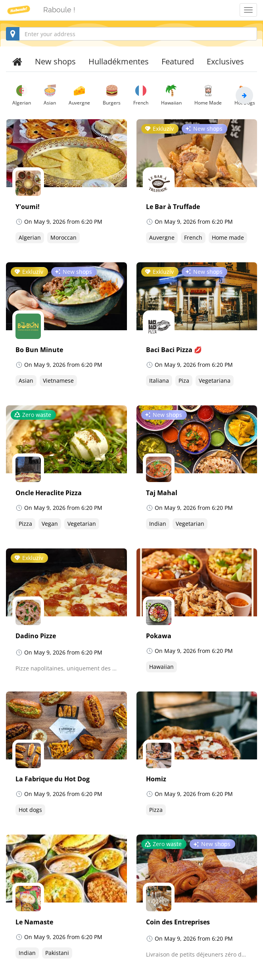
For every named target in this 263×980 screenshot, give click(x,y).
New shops (55, 61)
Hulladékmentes (119, 61)
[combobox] (131, 34)
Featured (178, 61)
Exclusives (225, 61)
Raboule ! (59, 10)
